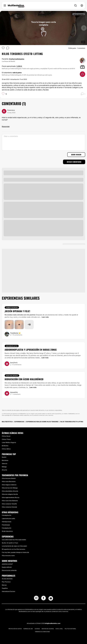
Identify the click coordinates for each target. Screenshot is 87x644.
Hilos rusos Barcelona (9, 481)
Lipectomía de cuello (8, 518)
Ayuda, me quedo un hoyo (10, 543)
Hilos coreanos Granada (9, 507)
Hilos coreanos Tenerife (9, 504)
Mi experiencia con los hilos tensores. (14, 549)
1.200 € (19, 66)
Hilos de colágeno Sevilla (10, 494)
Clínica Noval (6, 436)
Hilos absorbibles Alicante (10, 491)
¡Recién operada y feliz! (17, 311)
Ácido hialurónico (7, 531)
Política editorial (70, 629)
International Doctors (8, 591)
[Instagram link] (36, 599)
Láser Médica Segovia (9, 442)
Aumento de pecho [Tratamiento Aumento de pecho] (12, 308)
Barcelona (5, 460)
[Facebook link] (43, 599)
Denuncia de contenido (9, 570)
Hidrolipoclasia (7, 522)
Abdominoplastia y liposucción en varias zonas (31, 350)
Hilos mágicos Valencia (9, 485)
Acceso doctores (7, 579)
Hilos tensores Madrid (9, 478)
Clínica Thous (6, 439)
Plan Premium (6, 582)
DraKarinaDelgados (17, 59)
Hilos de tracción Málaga (10, 488)
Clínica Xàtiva (6, 449)
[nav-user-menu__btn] (82, 6)
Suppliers (5, 588)
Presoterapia (6, 525)
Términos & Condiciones (42, 632)
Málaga (4, 467)
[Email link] (51, 598)
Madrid (4, 457)
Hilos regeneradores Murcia (11, 497)
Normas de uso (28, 629)
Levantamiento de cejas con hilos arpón (14, 546)
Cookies (37, 629)
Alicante (4, 470)
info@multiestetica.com (53, 623)
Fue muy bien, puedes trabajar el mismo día (15, 552)
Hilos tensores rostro (8, 556)
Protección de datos (15, 629)
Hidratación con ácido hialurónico (24, 379)
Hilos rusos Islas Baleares (10, 501)
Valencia (5, 464)
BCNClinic (5, 446)
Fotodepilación (7, 515)
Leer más (45, 317)
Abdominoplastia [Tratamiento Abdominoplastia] (12, 346)
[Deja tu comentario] (43, 142)
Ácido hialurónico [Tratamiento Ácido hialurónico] (12, 376)
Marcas (4, 585)
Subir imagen (76, 155)
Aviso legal (59, 629)
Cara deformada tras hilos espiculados (14, 540)
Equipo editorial (7, 567)
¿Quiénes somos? (7, 564)
